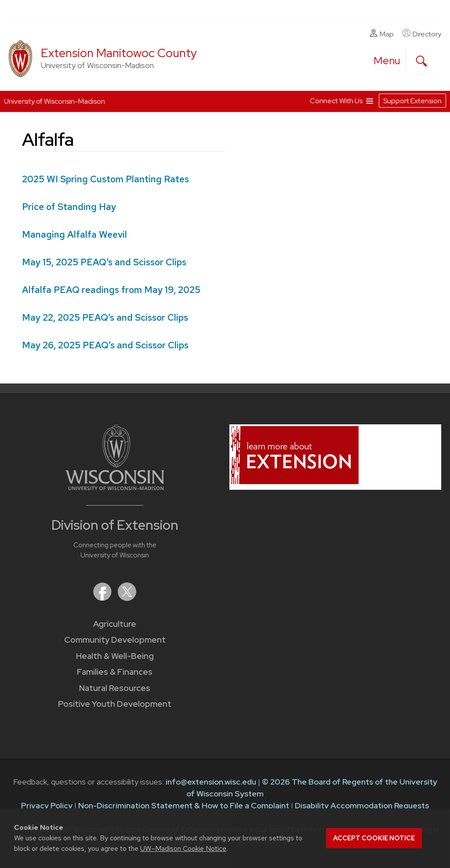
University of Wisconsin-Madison (54, 101)
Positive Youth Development (115, 704)
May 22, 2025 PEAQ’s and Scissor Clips (105, 317)
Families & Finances (115, 672)
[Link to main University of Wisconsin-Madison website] (115, 487)
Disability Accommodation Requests (362, 805)
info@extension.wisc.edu (211, 782)
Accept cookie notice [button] (374, 838)
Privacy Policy (47, 805)
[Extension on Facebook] (103, 598)
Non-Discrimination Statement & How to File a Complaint (184, 805)
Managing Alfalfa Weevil (74, 234)
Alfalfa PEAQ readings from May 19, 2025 (111, 290)
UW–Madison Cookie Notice (183, 848)
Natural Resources (115, 688)
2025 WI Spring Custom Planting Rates (105, 179)
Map (382, 34)
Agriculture (115, 624)
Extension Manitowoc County (119, 53)
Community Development (115, 640)
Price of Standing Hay (69, 207)
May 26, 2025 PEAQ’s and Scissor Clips (105, 345)
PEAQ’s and (104, 262)
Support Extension (412, 101)
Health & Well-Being (115, 656)
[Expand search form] (421, 61)
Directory (422, 34)
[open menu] (387, 61)
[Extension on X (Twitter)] (127, 598)
